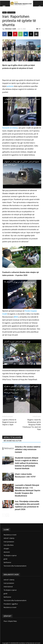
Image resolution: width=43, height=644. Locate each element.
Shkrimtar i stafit (11, 29)
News (4, 12)
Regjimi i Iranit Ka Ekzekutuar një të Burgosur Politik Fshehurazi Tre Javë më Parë (32, 425)
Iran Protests (11, 12)
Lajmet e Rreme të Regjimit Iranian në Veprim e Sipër (9, 422)
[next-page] (7, 515)
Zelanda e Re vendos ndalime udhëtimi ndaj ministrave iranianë (28, 449)
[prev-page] (4, 515)
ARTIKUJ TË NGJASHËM (12, 438)
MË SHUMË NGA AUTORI (13, 441)
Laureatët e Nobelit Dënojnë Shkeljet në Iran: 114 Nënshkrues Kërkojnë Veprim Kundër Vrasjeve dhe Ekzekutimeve (28, 490)
